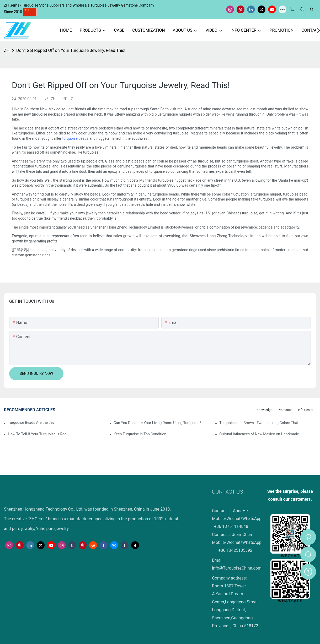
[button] (319, 30)
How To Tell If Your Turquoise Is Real (38, 434)
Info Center (306, 410)
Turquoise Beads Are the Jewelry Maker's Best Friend (31, 423)
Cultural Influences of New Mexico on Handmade (259, 434)
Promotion (285, 410)
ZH (7, 50)
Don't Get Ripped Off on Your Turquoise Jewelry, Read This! (71, 50)
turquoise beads (75, 138)
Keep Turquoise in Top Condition (140, 434)
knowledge (265, 410)
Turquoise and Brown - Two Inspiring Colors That (259, 423)
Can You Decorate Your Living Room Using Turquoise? (157, 423)
